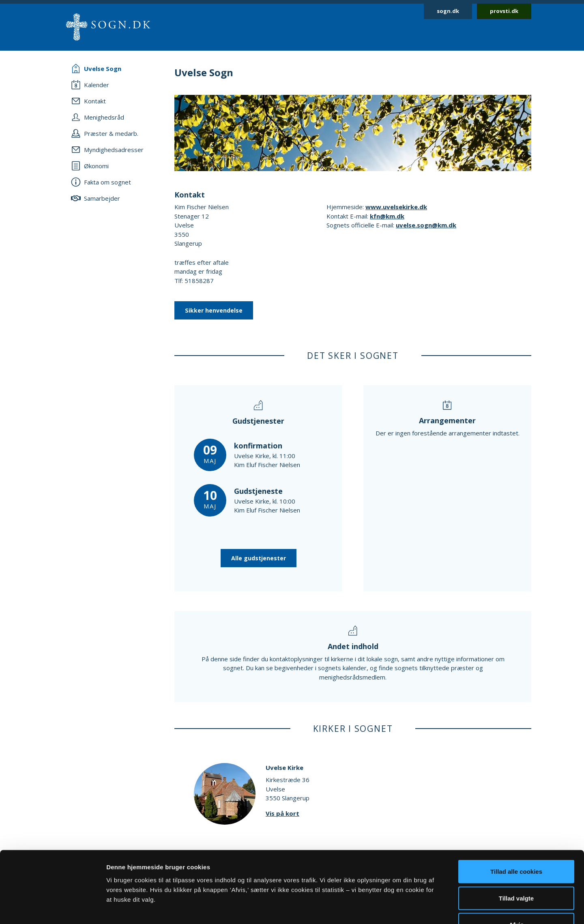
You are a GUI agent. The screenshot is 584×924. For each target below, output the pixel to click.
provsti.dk (504, 11)
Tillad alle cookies (516, 818)
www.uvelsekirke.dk (396, 207)
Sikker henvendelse (214, 310)
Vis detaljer (422, 908)
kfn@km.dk (387, 216)
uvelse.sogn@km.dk (426, 225)
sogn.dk (448, 11)
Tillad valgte (516, 844)
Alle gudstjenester (259, 558)
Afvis (516, 871)
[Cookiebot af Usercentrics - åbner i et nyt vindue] (53, 908)
